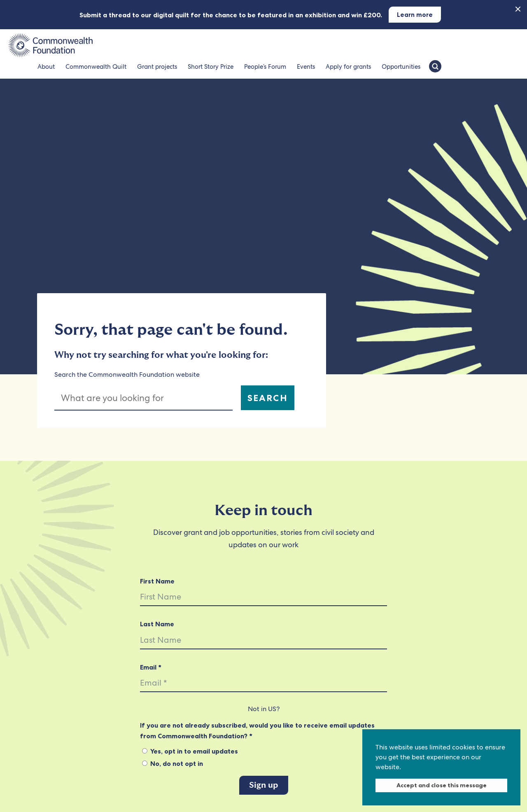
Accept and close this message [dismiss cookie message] (442, 785)
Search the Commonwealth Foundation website (127, 374)
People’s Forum (265, 67)
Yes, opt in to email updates (190, 751)
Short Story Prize (211, 67)
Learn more (415, 15)
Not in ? (264, 709)
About (46, 67)
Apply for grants (348, 67)
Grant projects (157, 67)
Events (306, 67)
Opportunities (401, 67)
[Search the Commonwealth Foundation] (435, 67)
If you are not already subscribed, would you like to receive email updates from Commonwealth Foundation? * (257, 730)
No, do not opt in (173, 763)
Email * (151, 667)
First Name (157, 581)
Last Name (157, 624)
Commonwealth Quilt (96, 67)
